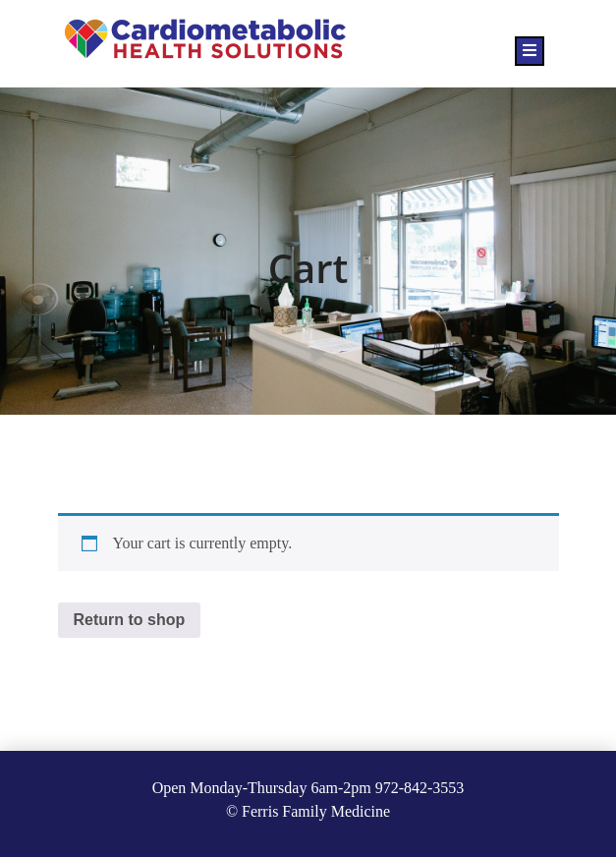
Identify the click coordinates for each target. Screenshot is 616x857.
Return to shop (130, 620)
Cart (308, 268)
